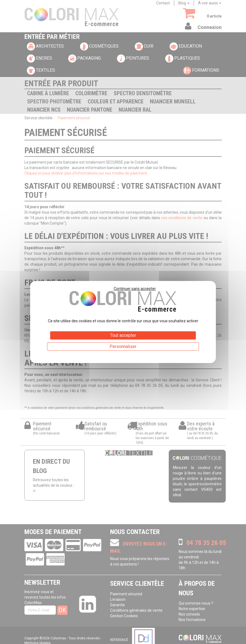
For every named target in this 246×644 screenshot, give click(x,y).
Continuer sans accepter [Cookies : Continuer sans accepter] (135, 289)
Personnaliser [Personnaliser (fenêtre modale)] (123, 346)
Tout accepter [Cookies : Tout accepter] (123, 335)
